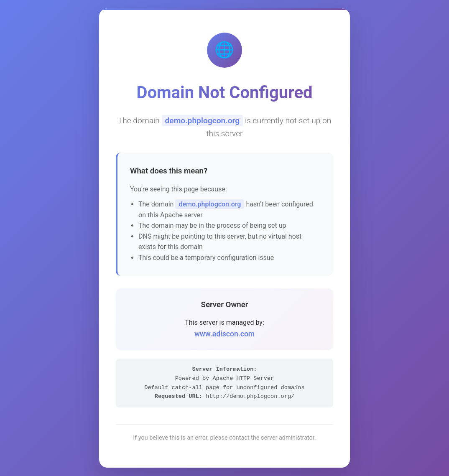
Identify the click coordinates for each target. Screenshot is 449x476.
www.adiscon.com (224, 334)
